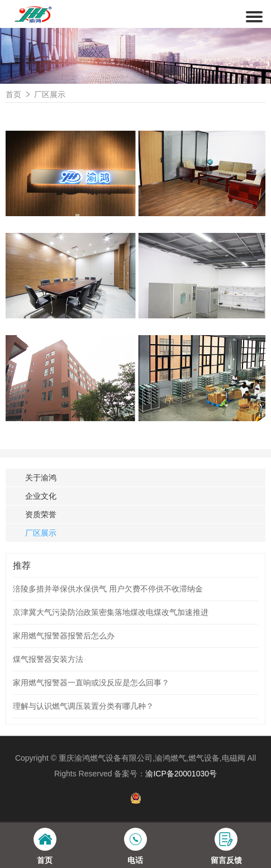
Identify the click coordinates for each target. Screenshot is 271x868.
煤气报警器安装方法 (48, 659)
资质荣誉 (41, 514)
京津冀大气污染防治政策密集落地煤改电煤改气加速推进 (111, 612)
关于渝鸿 (41, 478)
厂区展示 (50, 94)
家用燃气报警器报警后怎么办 (64, 636)
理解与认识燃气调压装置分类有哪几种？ (83, 706)
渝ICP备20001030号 (181, 774)
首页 (13, 94)
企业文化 (41, 496)
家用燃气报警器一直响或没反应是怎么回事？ (91, 683)
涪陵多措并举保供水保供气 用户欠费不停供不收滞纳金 (108, 589)
